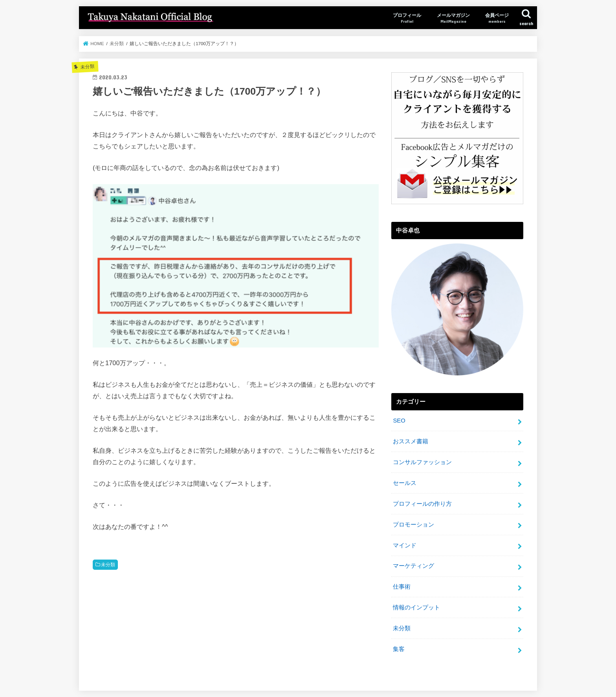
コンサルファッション (422, 462)
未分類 (108, 565)
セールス (405, 483)
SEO (399, 421)
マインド (405, 545)
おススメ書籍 (411, 441)
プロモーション (413, 525)
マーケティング (413, 566)
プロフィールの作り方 (422, 504)
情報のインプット (416, 607)
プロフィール (407, 18)
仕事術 (402, 587)
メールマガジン (453, 18)
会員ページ (497, 18)
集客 (399, 649)
